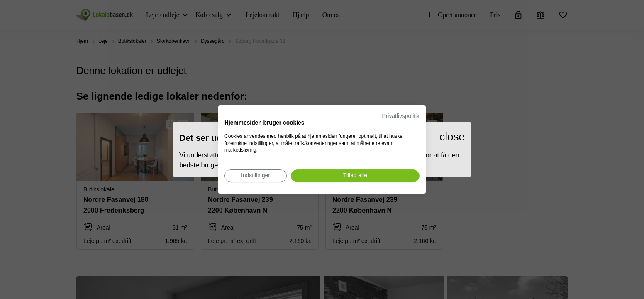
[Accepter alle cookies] (355, 176)
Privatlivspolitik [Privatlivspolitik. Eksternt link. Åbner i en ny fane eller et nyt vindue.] (401, 116)
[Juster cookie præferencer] (256, 176)
